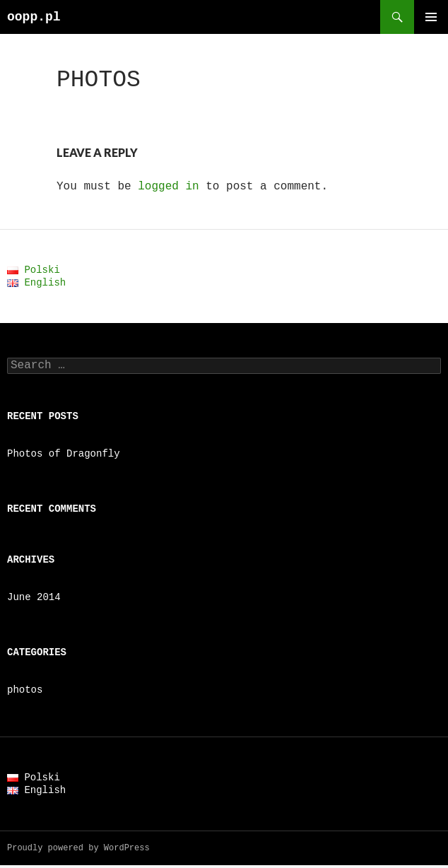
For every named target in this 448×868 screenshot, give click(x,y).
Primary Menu (431, 17)
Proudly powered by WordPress (78, 851)
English (36, 282)
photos (25, 692)
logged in (168, 187)
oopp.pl (34, 17)
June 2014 (34, 600)
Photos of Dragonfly (64, 456)
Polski (34, 270)
